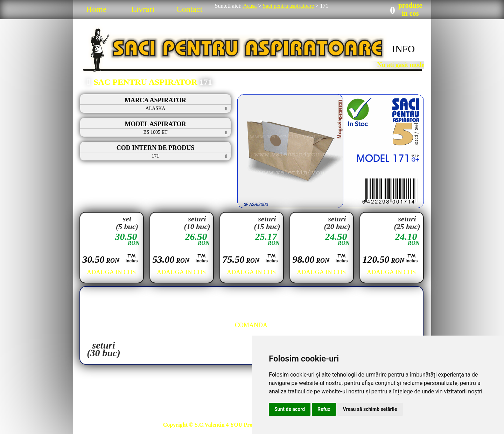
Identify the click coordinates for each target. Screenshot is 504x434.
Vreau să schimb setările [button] (370, 409)
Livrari (143, 9)
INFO (403, 49)
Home (96, 9)
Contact (190, 9)
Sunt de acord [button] (290, 409)
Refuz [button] (324, 409)
